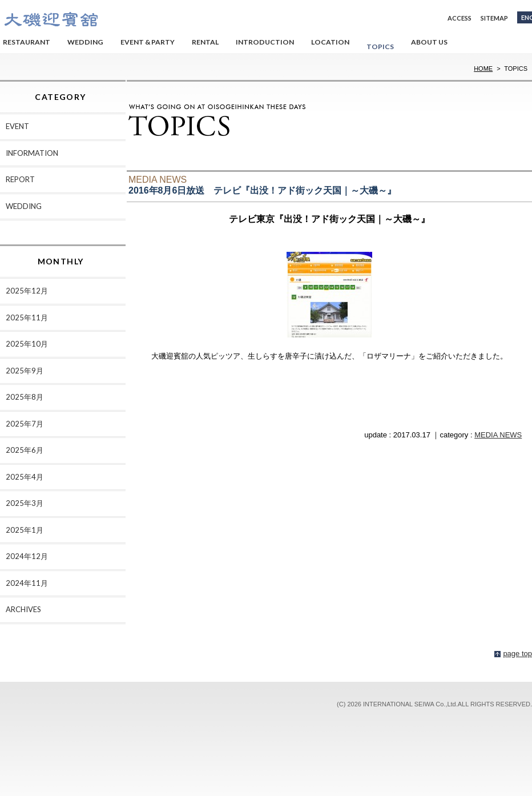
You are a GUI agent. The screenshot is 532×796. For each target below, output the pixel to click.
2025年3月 (25, 503)
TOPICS (380, 47)
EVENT (17, 126)
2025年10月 (27, 344)
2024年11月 (27, 583)
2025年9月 (25, 371)
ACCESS (460, 18)
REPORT (20, 179)
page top (517, 654)
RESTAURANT (27, 42)
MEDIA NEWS (498, 435)
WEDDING (85, 42)
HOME (483, 69)
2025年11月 (27, 317)
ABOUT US (429, 42)
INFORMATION (32, 153)
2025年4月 (25, 477)
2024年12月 (27, 556)
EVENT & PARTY (148, 42)
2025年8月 (25, 397)
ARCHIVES (23, 609)
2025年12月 (27, 291)
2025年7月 (25, 424)
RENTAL (205, 42)
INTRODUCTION (265, 42)
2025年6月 (25, 450)
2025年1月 (25, 530)
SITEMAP (494, 18)
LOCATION (330, 42)
